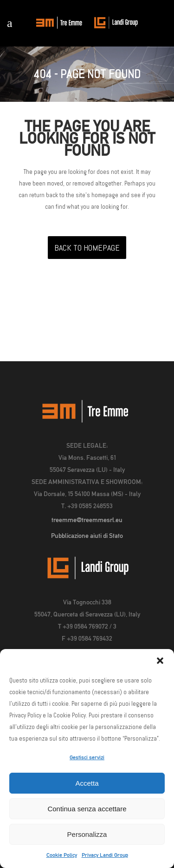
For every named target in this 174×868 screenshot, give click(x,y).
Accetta (87, 783)
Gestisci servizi (87, 757)
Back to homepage (87, 248)
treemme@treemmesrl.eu (87, 520)
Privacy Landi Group (105, 855)
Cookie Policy (62, 855)
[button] (160, 661)
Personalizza (87, 834)
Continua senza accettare (87, 809)
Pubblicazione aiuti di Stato (87, 536)
